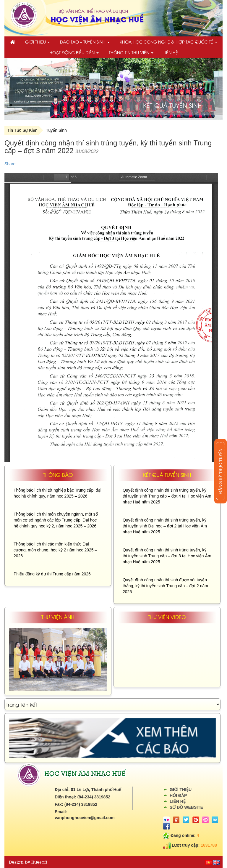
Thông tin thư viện (131, 52)
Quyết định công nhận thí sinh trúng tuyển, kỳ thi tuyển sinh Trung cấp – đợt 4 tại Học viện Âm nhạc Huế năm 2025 (167, 496)
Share (10, 164)
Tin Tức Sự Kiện (22, 130)
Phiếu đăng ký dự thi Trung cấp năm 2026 (52, 574)
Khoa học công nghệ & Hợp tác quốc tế (168, 42)
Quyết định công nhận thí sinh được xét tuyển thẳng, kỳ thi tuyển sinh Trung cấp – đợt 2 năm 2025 (165, 586)
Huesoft (39, 862)
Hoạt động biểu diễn (74, 52)
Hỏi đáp (178, 795)
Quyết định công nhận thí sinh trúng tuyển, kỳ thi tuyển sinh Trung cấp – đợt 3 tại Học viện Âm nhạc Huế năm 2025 (167, 556)
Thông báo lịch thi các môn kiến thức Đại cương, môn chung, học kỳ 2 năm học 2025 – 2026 (55, 550)
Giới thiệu (38, 42)
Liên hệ (171, 52)
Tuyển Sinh (56, 130)
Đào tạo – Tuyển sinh (85, 42)
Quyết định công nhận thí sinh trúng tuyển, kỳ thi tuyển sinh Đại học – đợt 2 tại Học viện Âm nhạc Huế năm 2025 (165, 526)
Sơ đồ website (186, 807)
